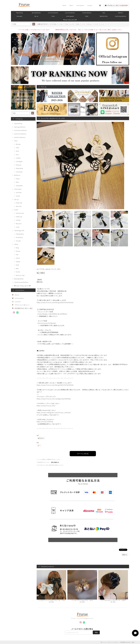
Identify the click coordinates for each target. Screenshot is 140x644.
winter (18, 196)
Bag (17, 248)
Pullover (19, 165)
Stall (17, 265)
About (71, 5)
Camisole (19, 172)
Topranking (19, 13)
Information (80, 5)
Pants (18, 179)
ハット (102, 24)
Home (64, 5)
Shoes (18, 251)
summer (19, 192)
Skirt (17, 182)
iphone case (20, 275)
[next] (92, 49)
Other (87, 16)
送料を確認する (55, 462)
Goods (18, 241)
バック (97, 24)
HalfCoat (19, 217)
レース (72, 24)
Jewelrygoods (70, 16)
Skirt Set (19, 206)
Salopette (19, 186)
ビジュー (90, 24)
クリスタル (53, 24)
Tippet (18, 262)
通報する (125, 555)
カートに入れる (83, 453)
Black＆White (104, 16)
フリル (66, 24)
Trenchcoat (20, 213)
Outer (53, 16)
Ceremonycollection (121, 16)
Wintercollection (87, 13)
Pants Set (19, 203)
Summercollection (53, 13)
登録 (96, 632)
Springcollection (36, 13)
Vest (17, 148)
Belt (17, 268)
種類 (38, 435)
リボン (78, 24)
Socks (18, 272)
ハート (84, 24)
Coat (18, 227)
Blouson (19, 224)
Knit (17, 155)
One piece (19, 16)
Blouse (18, 144)
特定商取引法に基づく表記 (24, 308)
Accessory (19, 237)
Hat (17, 255)
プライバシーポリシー (22, 305)
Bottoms (121, 13)
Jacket (18, 158)
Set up (36, 16)
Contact (90, 5)
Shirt (17, 151)
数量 (38, 443)
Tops (104, 13)
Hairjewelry (20, 234)
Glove (18, 258)
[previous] (14, 49)
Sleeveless (19, 168)
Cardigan (19, 161)
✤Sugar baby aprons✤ (70, 20)
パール (60, 24)
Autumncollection (70, 13)
